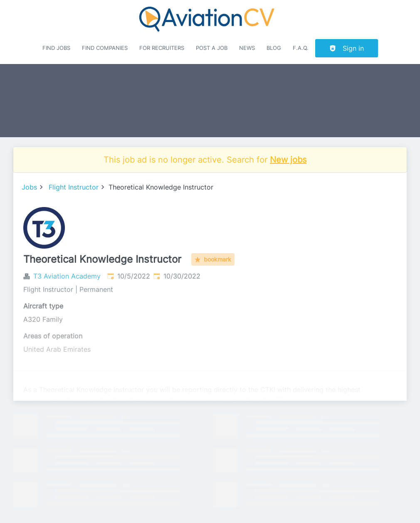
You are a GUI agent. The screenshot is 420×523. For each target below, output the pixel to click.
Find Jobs (56, 48)
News (247, 48)
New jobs (288, 160)
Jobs (29, 187)
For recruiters (162, 48)
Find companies (105, 48)
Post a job (212, 48)
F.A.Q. (301, 48)
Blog (274, 48)
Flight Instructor (74, 187)
